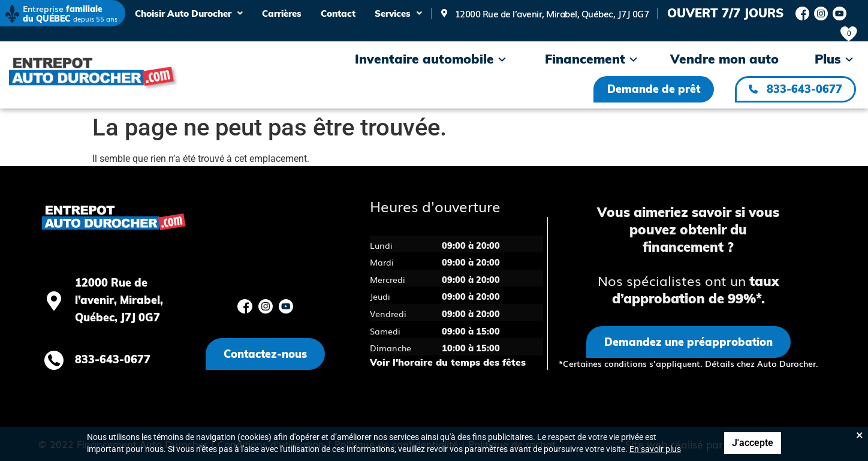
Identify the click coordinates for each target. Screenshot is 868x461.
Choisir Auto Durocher (189, 13)
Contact (338, 13)
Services (398, 13)
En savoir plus (655, 449)
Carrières (282, 13)
